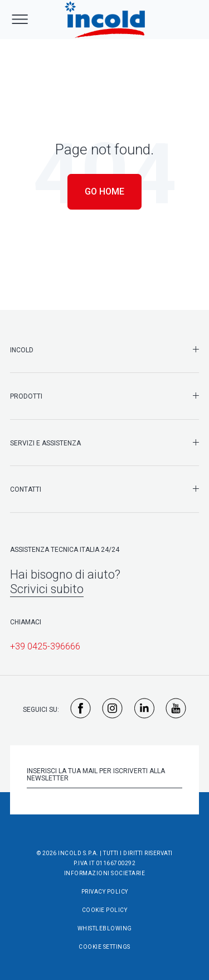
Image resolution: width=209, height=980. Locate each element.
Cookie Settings (104, 947)
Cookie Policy (105, 910)
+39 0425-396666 (45, 646)
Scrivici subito (47, 589)
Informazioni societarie (105, 873)
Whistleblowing (105, 928)
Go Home (104, 191)
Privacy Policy (105, 892)
